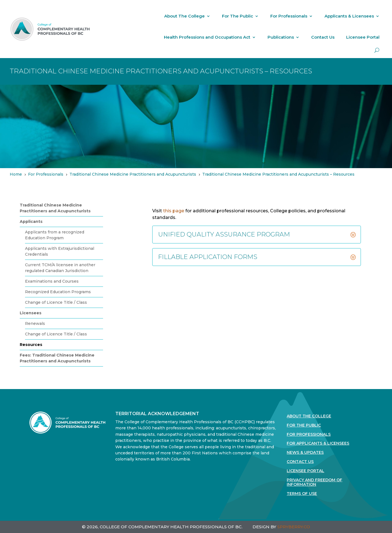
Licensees (31, 313)
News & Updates (305, 453)
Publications (281, 37)
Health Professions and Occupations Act (207, 37)
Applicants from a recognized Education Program (55, 235)
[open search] (377, 50)
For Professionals (289, 16)
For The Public (238, 16)
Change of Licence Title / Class (56, 302)
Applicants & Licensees (349, 16)
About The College (184, 16)
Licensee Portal (363, 37)
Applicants (31, 221)
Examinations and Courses (52, 281)
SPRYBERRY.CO (294, 527)
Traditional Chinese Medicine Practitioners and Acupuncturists (55, 208)
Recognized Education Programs (58, 292)
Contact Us (323, 37)
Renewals (35, 323)
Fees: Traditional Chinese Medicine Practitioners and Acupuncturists (57, 358)
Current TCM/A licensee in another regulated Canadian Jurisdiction (60, 268)
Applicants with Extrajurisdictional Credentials (60, 251)
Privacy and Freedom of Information (314, 482)
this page (174, 211)
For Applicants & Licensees (318, 443)
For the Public (304, 425)
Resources (31, 345)
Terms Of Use (302, 494)
